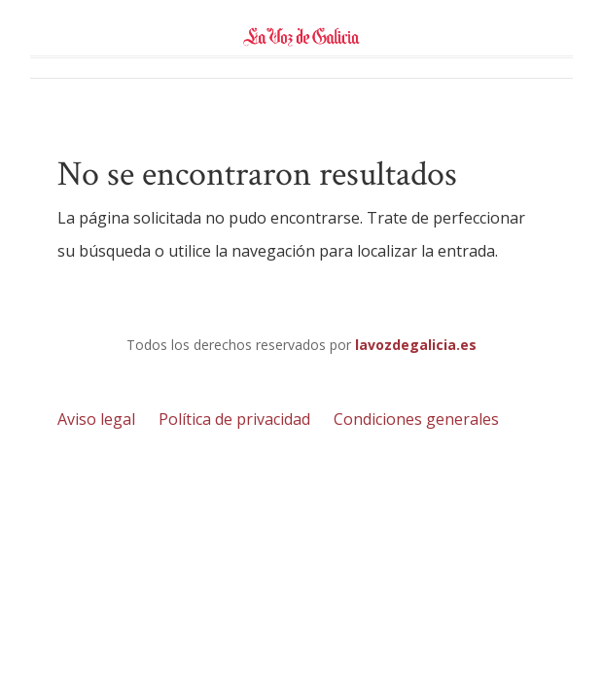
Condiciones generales (416, 419)
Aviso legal (96, 419)
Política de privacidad (234, 419)
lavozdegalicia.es (416, 345)
